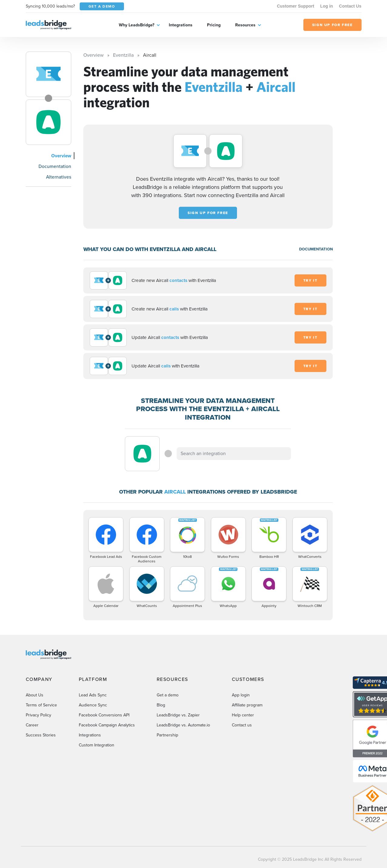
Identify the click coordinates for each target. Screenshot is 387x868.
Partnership (167, 735)
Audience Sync (93, 705)
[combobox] (234, 454)
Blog (161, 705)
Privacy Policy (38, 715)
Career (32, 725)
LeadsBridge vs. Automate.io (183, 725)
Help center (243, 715)
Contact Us (350, 6)
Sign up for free (208, 213)
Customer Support (296, 6)
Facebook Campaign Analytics (107, 725)
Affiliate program (247, 705)
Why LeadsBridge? (137, 25)
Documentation (55, 166)
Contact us (242, 725)
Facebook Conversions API (104, 715)
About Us (35, 695)
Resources (245, 25)
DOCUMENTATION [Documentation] (316, 249)
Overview (61, 156)
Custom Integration (97, 745)
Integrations (181, 25)
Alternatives (59, 177)
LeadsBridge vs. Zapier (178, 715)
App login (241, 695)
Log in (327, 6)
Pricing (214, 25)
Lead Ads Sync (93, 695)
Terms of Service (41, 705)
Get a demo (168, 695)
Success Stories (41, 735)
